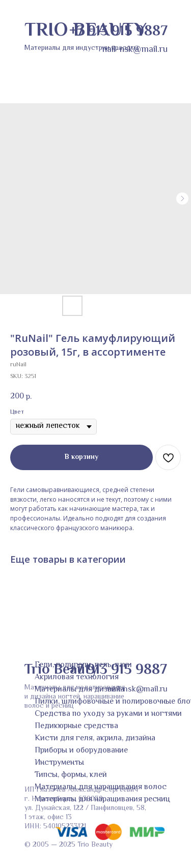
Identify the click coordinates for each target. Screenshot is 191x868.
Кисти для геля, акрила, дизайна (95, 739)
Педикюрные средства (76, 726)
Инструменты (59, 763)
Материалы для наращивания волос (101, 787)
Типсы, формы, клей (71, 775)
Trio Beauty (61, 670)
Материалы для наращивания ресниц (102, 800)
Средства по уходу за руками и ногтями (108, 714)
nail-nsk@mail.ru (138, 690)
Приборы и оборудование (81, 751)
